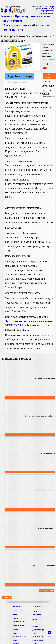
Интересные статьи (20, 637)
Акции (15, 633)
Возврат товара (38, 640)
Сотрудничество (18, 622)
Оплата (35, 626)
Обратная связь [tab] (17, 82)
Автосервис (17, 607)
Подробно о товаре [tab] (19, 76)
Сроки (35, 633)
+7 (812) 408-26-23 (48, 13)
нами (25, 330)
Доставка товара (38, 630)
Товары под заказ (38, 637)
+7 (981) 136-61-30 (48, 11)
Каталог (7, 16)
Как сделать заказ (39, 623)
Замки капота (13, 21)
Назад (7, 597)
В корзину (49, 76)
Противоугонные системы (33, 16)
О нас (15, 640)
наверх (49, 634)
